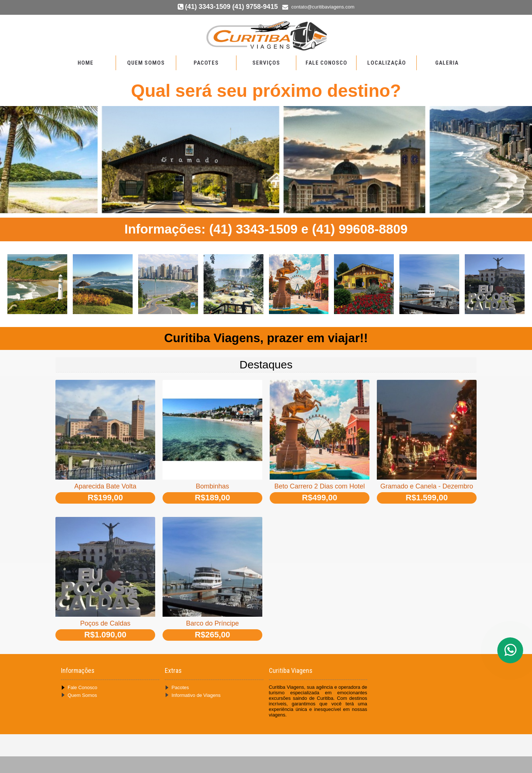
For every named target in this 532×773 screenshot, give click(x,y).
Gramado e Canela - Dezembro (427, 486)
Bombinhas (212, 486)
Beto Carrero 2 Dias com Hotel (319, 486)
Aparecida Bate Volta (105, 486)
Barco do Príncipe (212, 623)
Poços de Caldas (105, 623)
